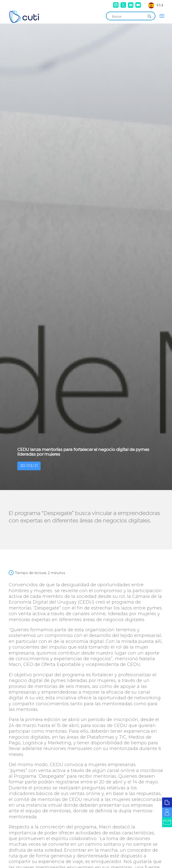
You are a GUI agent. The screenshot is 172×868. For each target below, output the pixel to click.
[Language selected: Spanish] (156, 5)
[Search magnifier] (149, 16)
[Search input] (128, 16)
